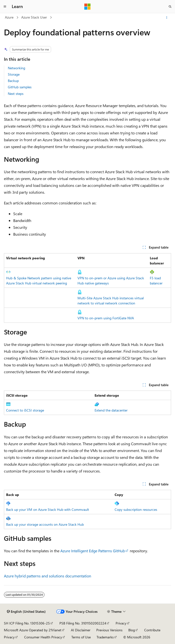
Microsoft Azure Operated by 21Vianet (33, 630)
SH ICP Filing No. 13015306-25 (27, 623)
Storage (14, 74)
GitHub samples (20, 87)
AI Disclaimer (81, 630)
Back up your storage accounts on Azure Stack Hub (45, 524)
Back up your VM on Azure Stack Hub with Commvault (48, 509)
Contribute (152, 630)
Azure (9, 17)
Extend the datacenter (111, 410)
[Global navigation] (5, 7)
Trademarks (105, 637)
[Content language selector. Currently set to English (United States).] (26, 612)
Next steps (16, 94)
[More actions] (167, 18)
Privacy (121, 623)
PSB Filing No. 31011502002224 (83, 623)
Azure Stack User (34, 17)
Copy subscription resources (136, 509)
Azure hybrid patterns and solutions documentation (48, 576)
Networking (16, 68)
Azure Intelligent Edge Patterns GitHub (93, 551)
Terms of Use (81, 637)
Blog (132, 630)
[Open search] (170, 7)
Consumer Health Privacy (43, 637)
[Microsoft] (87, 7)
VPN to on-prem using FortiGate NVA (106, 318)
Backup (13, 81)
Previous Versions (109, 630)
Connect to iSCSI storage (25, 410)
